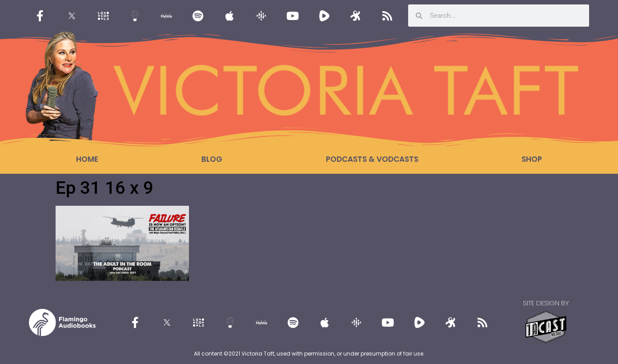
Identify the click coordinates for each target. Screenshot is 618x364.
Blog (212, 159)
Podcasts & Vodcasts (372, 159)
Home (87, 159)
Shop (532, 159)
